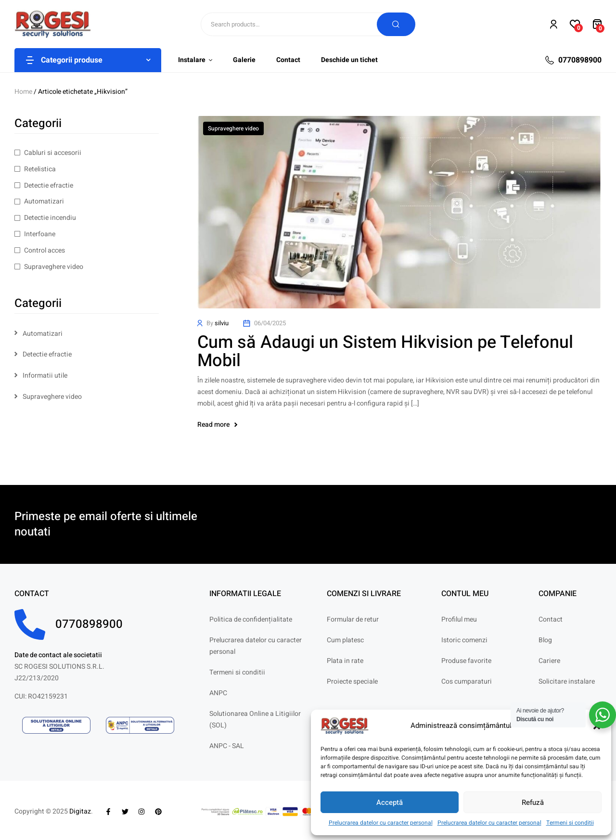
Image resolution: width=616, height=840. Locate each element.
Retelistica (40, 169)
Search (396, 24)
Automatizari (44, 201)
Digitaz (80, 811)
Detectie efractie (49, 185)
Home (23, 92)
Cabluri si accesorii (53, 153)
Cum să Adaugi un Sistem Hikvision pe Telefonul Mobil (385, 351)
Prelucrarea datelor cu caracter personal (381, 823)
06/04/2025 (270, 323)
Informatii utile (45, 375)
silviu (222, 323)
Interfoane (40, 234)
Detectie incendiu (50, 218)
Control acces (45, 250)
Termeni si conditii (570, 823)
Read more (218, 425)
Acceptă (390, 802)
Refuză (533, 802)
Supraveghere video (233, 128)
